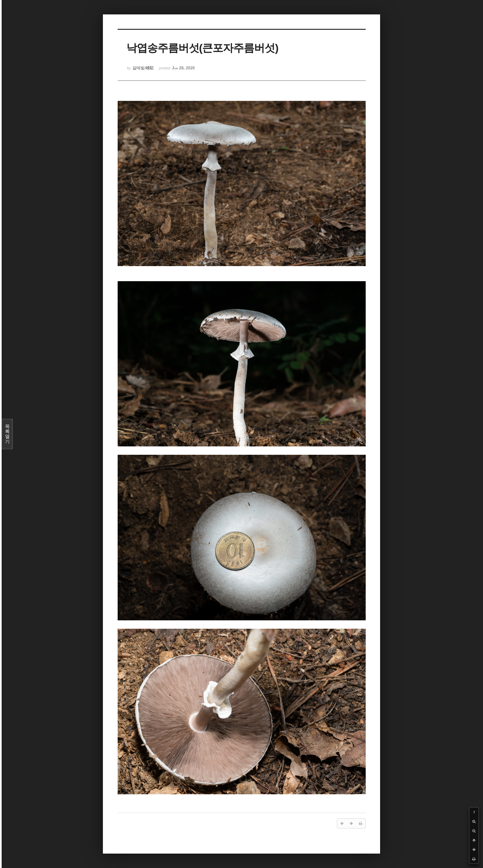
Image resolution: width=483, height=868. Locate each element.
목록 (7, 434)
